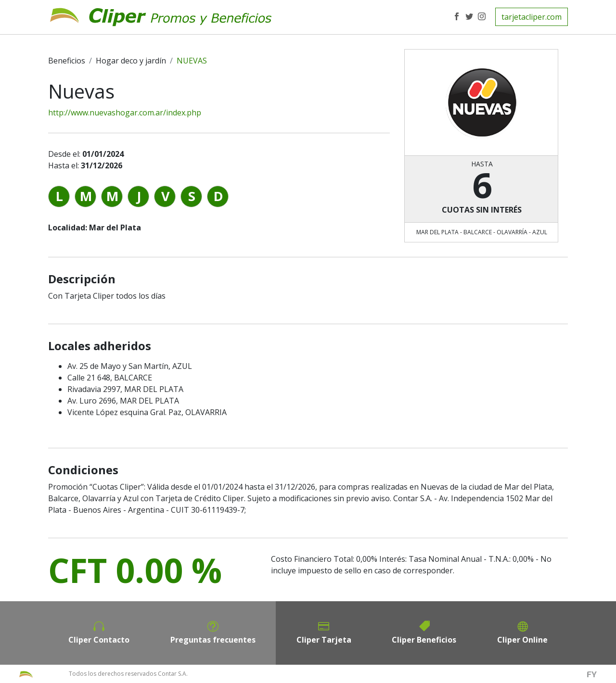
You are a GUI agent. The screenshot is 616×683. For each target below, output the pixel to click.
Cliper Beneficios (424, 640)
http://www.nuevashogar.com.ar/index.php (125, 113)
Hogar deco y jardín (131, 61)
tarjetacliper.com (532, 17)
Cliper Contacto (99, 640)
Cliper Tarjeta (324, 640)
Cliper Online (522, 640)
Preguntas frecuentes (213, 640)
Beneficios (67, 61)
